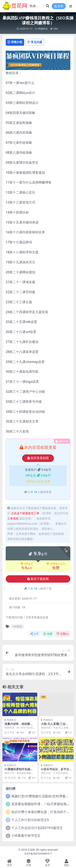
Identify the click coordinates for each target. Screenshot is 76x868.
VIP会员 (27, 564)
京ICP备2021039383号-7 (38, 854)
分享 (35, 634)
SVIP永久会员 (56, 564)
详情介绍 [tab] (15, 42)
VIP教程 (17, 627)
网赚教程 (43, 29)
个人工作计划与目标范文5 (30, 820)
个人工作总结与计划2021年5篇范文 (37, 828)
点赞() (63, 634)
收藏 (48, 634)
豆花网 (31, 850)
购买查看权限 (38, 458)
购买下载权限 (38, 579)
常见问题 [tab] (35, 42)
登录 (59, 6)
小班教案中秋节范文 (26, 836)
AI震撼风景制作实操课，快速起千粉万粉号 (19, 771)
